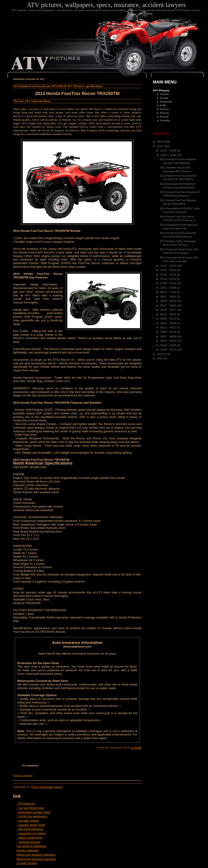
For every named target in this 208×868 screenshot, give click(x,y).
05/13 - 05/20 (169, 314)
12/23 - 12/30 (169, 155)
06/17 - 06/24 (169, 297)
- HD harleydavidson (30, 829)
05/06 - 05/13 (169, 319)
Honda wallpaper (28, 850)
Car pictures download (31, 846)
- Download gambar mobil (34, 812)
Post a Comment (23, 775)
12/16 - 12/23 (169, 266)
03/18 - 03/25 (169, 345)
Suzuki (164, 117)
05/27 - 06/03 (169, 305)
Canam (164, 94)
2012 (160, 146)
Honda (164, 98)
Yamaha (165, 120)
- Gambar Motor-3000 (31, 825)
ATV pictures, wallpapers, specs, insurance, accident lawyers (106, 5)
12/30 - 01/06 (169, 150)
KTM (163, 105)
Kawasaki (166, 102)
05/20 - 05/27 (169, 310)
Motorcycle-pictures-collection (36, 859)
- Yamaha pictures (29, 842)
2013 (160, 142)
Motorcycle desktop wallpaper (36, 855)
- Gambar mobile (28, 821)
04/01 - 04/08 (169, 336)
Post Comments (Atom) (47, 787)
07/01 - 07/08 (169, 288)
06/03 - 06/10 (169, 301)
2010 (160, 358)
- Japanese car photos (31, 833)
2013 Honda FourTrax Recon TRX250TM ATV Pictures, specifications (58, 86)
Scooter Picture (27, 863)
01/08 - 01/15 (169, 350)
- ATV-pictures (26, 804)
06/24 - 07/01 (169, 292)
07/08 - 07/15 (169, 283)
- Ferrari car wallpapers (32, 816)
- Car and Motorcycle (30, 808)
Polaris (164, 113)
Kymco (164, 109)
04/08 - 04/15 (169, 332)
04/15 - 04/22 (169, 328)
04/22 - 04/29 (169, 323)
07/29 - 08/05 (169, 270)
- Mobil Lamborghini (30, 838)
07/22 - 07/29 (169, 275)
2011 (160, 354)
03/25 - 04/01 (169, 341)
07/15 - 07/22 (169, 279)
